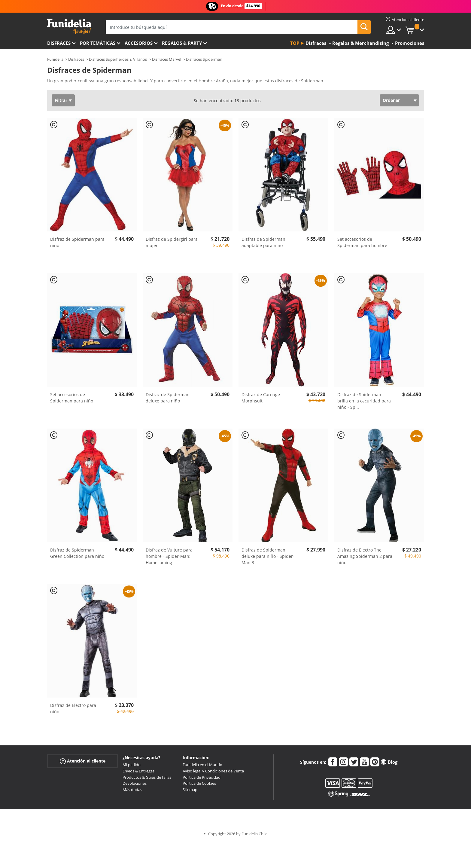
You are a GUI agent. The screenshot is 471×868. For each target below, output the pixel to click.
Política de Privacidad (202, 777)
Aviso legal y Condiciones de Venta (213, 771)
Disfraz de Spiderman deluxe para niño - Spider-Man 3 (268, 556)
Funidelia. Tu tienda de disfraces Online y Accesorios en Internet (69, 27)
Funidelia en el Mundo (202, 765)
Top (295, 43)
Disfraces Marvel (167, 59)
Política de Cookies (199, 783)
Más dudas (132, 790)
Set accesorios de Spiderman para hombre (362, 242)
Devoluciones (135, 783)
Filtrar (61, 100)
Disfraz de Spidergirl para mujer (172, 242)
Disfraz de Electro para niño (73, 708)
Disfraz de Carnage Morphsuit (261, 398)
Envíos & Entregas (138, 771)
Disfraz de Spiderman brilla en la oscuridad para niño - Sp (364, 401)
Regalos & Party (182, 43)
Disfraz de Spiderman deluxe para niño (168, 398)
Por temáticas (98, 43)
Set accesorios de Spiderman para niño (72, 398)
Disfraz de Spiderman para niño (77, 242)
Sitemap (190, 790)
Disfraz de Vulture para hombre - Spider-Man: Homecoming (169, 556)
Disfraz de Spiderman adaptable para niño (263, 242)
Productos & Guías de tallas (147, 777)
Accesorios (139, 43)
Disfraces (59, 43)
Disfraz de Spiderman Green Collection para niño (77, 553)
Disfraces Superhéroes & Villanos (118, 59)
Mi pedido (132, 765)
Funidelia (55, 59)
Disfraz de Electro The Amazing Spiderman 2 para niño (365, 556)
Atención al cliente (83, 761)
